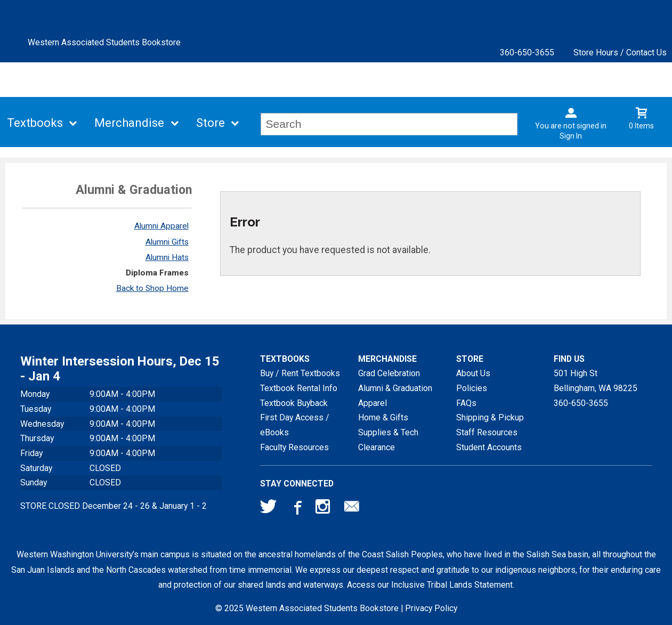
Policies (472, 388)
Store (210, 123)
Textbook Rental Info (299, 388)
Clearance (377, 447)
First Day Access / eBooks (295, 425)
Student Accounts (489, 447)
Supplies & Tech (388, 432)
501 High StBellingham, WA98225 (596, 381)
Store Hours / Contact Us (620, 52)
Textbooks (35, 123)
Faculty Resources (294, 447)
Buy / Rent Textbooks (300, 373)
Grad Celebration (389, 373)
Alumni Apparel (161, 226)
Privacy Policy (431, 608)
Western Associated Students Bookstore (104, 42)
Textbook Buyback (294, 403)
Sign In (571, 136)
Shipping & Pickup (490, 417)
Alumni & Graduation (395, 388)
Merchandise (129, 123)
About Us (473, 373)
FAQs (466, 403)
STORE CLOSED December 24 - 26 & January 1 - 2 (114, 506)
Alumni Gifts (167, 242)
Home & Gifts (383, 417)
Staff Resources (487, 432)
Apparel (373, 403)
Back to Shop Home (152, 288)
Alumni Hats (167, 257)
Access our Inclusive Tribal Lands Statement (430, 585)
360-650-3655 (527, 52)
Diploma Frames (157, 273)
